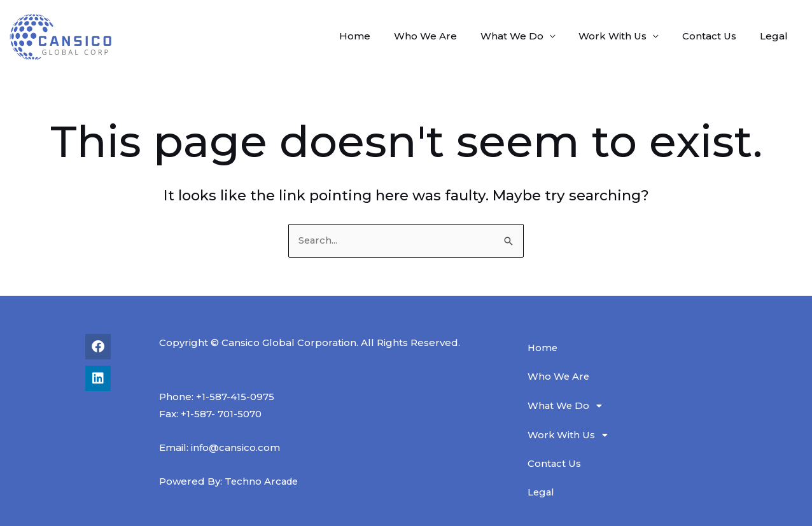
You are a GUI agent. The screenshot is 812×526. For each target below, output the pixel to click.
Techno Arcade (263, 481)
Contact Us (716, 36)
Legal (776, 36)
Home (378, 36)
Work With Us (623, 36)
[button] (639, 406)
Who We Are (444, 36)
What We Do (527, 36)
